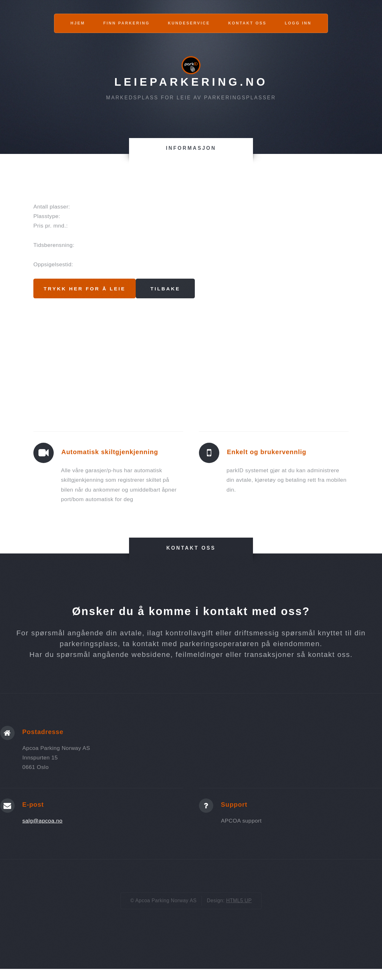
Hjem (78, 23)
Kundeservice (189, 23)
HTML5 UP (239, 901)
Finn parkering (126, 23)
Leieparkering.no (191, 82)
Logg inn (298, 23)
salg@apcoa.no (42, 821)
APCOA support (241, 821)
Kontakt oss (247, 23)
